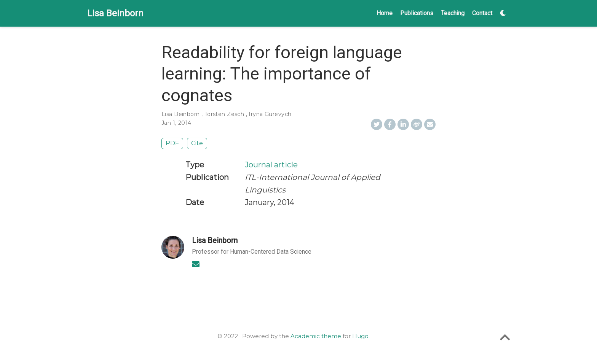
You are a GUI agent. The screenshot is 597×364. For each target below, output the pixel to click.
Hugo (360, 336)
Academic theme (316, 336)
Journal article (271, 165)
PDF (172, 143)
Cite (197, 143)
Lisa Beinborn (115, 13)
